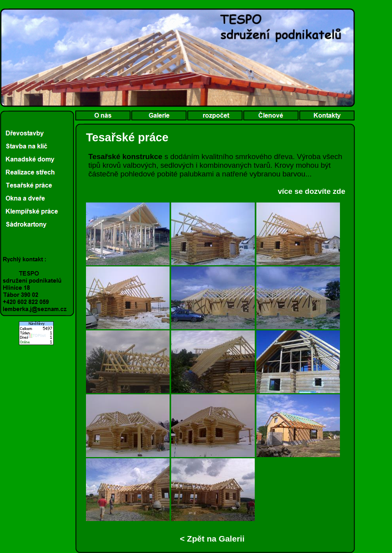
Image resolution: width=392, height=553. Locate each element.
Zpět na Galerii (215, 539)
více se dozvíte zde (311, 191)
